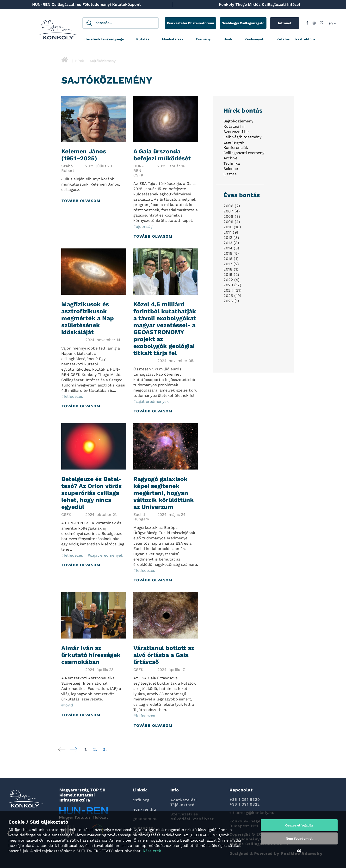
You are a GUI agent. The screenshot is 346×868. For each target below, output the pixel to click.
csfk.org (141, 800)
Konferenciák (236, 148)
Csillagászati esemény (244, 153)
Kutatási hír (234, 127)
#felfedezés (72, 396)
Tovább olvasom (81, 201)
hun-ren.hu (144, 809)
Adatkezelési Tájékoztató (184, 802)
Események (234, 142)
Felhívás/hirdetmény (242, 137)
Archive (230, 158)
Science (231, 169)
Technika (232, 164)
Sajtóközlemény (238, 121)
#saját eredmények (151, 401)
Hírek (228, 39)
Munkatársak (173, 39)
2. (95, 749)
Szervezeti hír (236, 132)
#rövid (67, 705)
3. (105, 749)
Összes (230, 174)
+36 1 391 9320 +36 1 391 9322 (245, 802)
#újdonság (143, 227)
